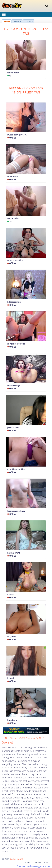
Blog (46, 863)
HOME (7, 21)
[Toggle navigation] (47, 6)
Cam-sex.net (16, 859)
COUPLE (29, 21)
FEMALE (17, 21)
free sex (21, 866)
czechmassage (33, 866)
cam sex (46, 866)
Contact (37, 863)
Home (28, 863)
